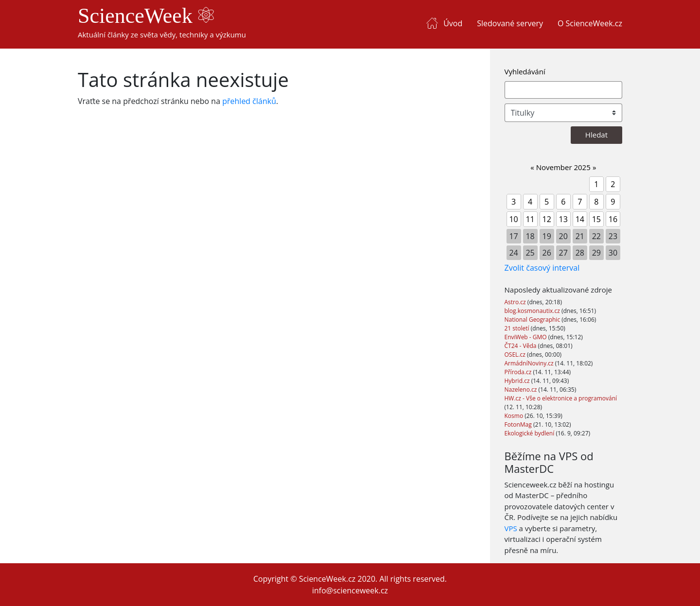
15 (596, 219)
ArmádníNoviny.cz (530, 363)
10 (513, 219)
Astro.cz (516, 302)
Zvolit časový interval (542, 268)
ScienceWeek (146, 16)
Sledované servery (510, 23)
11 (530, 219)
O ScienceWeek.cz (590, 23)
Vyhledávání (525, 71)
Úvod (453, 23)
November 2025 (563, 167)
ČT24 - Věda (521, 346)
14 (580, 219)
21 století (518, 328)
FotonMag (519, 424)
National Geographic (533, 320)
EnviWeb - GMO (526, 337)
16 (613, 219)
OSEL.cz (516, 355)
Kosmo (515, 416)
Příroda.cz (519, 372)
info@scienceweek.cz (350, 590)
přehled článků (249, 101)
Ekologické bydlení (530, 433)
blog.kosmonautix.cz (533, 311)
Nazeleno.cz (522, 390)
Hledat (596, 135)
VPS (511, 528)
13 (563, 219)
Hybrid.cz (518, 381)
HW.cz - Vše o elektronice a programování (561, 398)
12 (547, 219)
